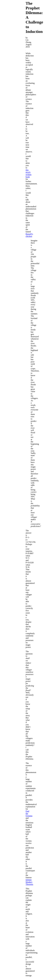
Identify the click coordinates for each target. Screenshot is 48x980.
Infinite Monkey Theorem (29, 882)
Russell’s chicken (29, 235)
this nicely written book (28, 173)
